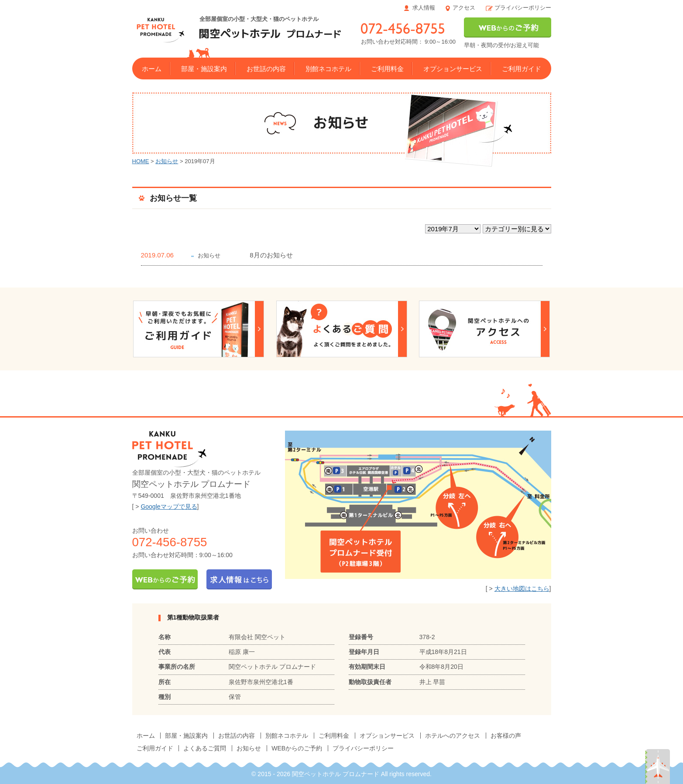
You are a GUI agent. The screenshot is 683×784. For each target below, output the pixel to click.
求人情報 (424, 8)
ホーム (152, 69)
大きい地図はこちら (522, 589)
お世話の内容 (266, 69)
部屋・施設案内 (204, 69)
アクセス (464, 8)
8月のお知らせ (271, 255)
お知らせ (167, 161)
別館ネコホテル (328, 69)
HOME (141, 161)
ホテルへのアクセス (453, 736)
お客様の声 (506, 736)
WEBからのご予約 (297, 748)
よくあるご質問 (205, 748)
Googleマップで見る (169, 507)
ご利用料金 (387, 69)
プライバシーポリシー (523, 8)
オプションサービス (453, 69)
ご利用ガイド (522, 69)
